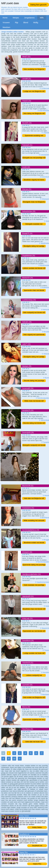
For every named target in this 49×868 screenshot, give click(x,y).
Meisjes (16, 18)
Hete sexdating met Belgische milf (34, 69)
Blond (26, 23)
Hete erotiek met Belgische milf (34, 697)
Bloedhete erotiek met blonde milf (34, 543)
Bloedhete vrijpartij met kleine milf (34, 180)
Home (5, 18)
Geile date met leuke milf (34, 742)
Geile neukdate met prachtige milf (34, 585)
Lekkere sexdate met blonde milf (34, 268)
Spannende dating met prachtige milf (34, 565)
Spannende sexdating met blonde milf (34, 136)
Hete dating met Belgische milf (34, 113)
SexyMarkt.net (37, 846)
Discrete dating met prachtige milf (34, 381)
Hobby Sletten (37, 827)
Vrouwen (6, 23)
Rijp (17, 23)
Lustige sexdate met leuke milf (34, 653)
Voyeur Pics (37, 864)
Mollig (36, 23)
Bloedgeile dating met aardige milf (34, 246)
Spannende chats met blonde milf (34, 291)
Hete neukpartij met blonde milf (34, 312)
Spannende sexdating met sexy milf (34, 720)
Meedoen (6, 27)
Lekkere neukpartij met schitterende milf (34, 676)
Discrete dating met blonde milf (34, 423)
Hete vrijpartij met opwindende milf (34, 335)
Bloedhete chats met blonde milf (34, 609)
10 (14, 759)
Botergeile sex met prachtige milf (34, 158)
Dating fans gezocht (38, 5)
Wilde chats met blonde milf (34, 401)
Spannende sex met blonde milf (34, 631)
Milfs (42, 18)
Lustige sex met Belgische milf (34, 91)
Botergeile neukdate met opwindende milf (34, 224)
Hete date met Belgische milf (34, 498)
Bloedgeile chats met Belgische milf (34, 202)
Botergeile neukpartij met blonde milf (34, 445)
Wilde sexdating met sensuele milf (34, 521)
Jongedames (29, 18)
